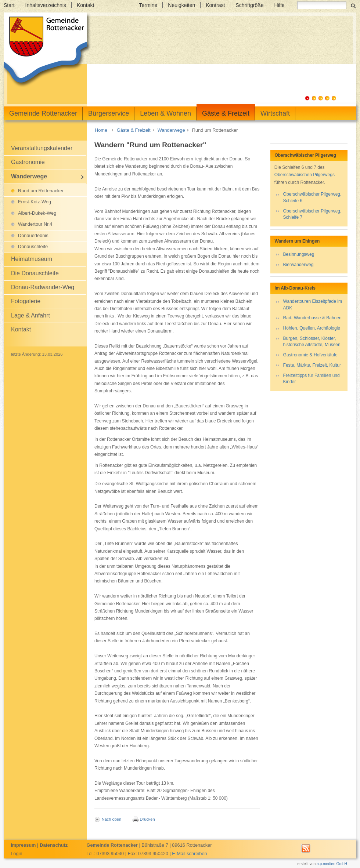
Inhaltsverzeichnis (46, 5)
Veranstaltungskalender (42, 148)
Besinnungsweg (299, 254)
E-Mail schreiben (189, 854)
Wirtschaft (275, 113)
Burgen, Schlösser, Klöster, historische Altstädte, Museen (312, 342)
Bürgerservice (109, 113)
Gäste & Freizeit (226, 113)
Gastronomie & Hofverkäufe (310, 355)
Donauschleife (33, 246)
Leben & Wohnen (165, 113)
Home (101, 130)
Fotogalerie (26, 301)
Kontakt (85, 5)
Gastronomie (28, 162)
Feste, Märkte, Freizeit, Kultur (312, 365)
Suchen (353, 5)
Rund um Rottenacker (41, 191)
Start (9, 5)
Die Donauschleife (35, 273)
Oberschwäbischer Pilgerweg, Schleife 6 (312, 197)
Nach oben (111, 819)
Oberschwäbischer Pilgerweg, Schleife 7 (312, 214)
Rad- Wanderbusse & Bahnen (312, 318)
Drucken (147, 819)
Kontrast (215, 5)
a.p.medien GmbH (332, 864)
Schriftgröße (249, 5)
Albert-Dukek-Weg (37, 213)
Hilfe (280, 5)
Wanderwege (171, 130)
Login (16, 854)
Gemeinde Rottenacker (43, 113)
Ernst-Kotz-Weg (35, 202)
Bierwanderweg (298, 265)
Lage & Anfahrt (30, 315)
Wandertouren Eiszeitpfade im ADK (313, 304)
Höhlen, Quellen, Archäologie (312, 328)
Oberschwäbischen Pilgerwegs (305, 175)
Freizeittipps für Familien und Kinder (312, 379)
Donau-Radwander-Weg (43, 287)
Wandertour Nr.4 (35, 224)
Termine (148, 5)
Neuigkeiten (181, 5)
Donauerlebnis (33, 235)
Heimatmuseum (32, 259)
